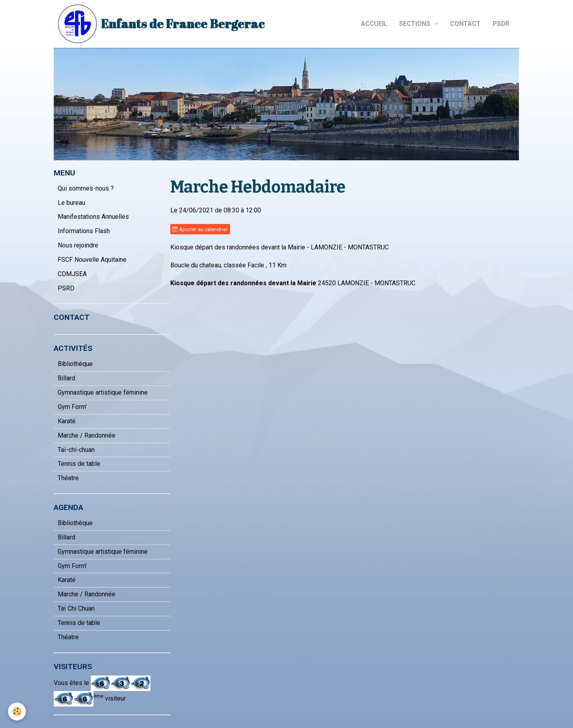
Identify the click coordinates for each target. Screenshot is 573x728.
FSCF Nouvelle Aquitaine (92, 260)
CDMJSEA (72, 274)
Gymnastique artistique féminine (103, 392)
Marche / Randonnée (87, 435)
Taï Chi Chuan (76, 608)
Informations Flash (84, 231)
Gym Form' (72, 407)
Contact (465, 24)
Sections (415, 24)
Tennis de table (79, 464)
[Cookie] (17, 711)
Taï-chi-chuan (76, 450)
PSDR (501, 24)
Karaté (67, 421)
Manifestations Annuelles (93, 217)
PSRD (66, 288)
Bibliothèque (75, 364)
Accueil (374, 24)
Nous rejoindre (78, 245)
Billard (66, 378)
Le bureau (71, 203)
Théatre (68, 478)
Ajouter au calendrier (200, 229)
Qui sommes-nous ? (86, 188)
